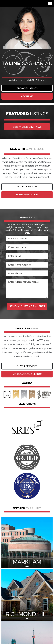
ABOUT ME (27, 96)
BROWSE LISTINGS (27, 88)
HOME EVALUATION (27, 195)
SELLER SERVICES (27, 187)
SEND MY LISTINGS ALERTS (27, 306)
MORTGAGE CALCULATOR (27, 374)
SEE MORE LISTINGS (27, 127)
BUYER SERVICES (27, 366)
